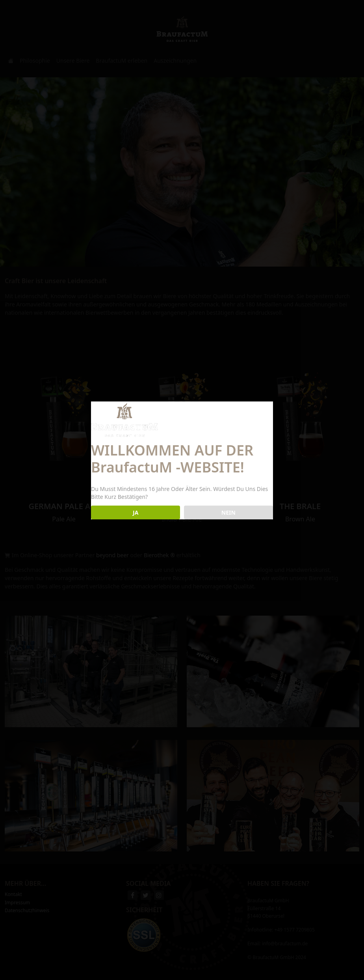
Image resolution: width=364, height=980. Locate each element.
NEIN (228, 512)
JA (136, 512)
